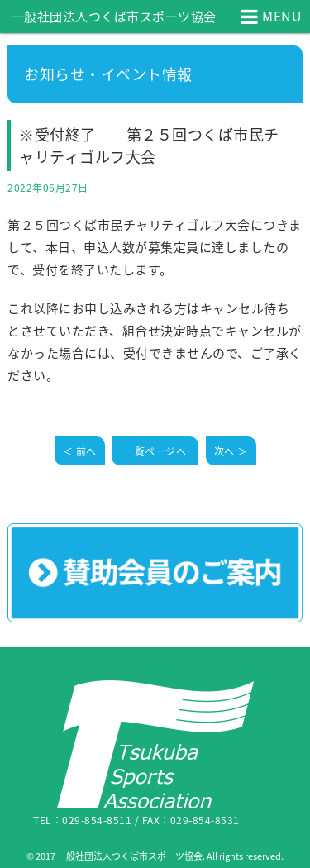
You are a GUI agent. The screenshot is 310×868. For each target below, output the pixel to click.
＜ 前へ (80, 451)
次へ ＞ (231, 451)
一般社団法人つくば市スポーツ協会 (114, 17)
